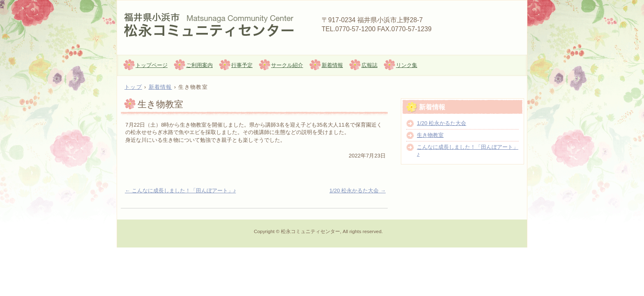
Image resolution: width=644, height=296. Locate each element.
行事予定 (242, 65)
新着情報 (332, 65)
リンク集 (407, 65)
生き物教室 (430, 135)
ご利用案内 (199, 65)
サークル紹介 (287, 65)
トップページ (152, 65)
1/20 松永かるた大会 (358, 191)
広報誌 (369, 65)
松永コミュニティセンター (216, 25)
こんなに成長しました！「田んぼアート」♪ (180, 191)
